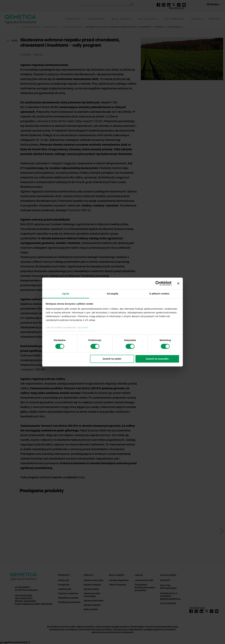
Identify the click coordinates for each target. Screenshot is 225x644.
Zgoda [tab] (66, 294)
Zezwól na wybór (112, 359)
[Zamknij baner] (178, 283)
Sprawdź (83, 327)
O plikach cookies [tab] (159, 294)
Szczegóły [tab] (112, 294)
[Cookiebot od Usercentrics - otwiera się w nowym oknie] (158, 283)
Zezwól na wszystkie (157, 359)
